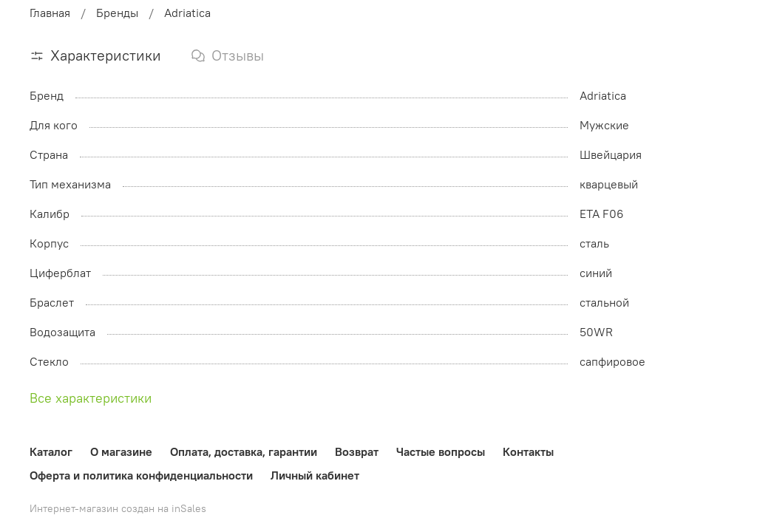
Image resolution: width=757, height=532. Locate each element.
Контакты (528, 451)
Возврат (357, 451)
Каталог (51, 451)
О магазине (121, 451)
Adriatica (187, 13)
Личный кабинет (315, 475)
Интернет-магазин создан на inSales (118, 508)
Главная (50, 13)
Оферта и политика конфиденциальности (141, 475)
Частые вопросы (441, 451)
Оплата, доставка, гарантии (244, 451)
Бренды (117, 13)
